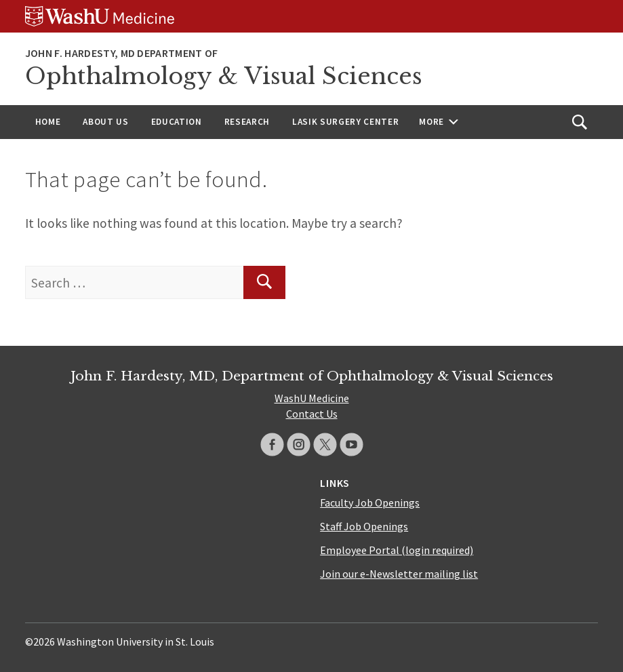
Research (247, 122)
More (431, 122)
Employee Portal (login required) (397, 550)
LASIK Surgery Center (345, 122)
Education (177, 122)
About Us (105, 122)
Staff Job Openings (364, 526)
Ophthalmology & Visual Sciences (224, 76)
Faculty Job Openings (370, 502)
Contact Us (312, 414)
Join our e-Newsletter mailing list (399, 574)
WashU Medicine (312, 398)
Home (48, 122)
